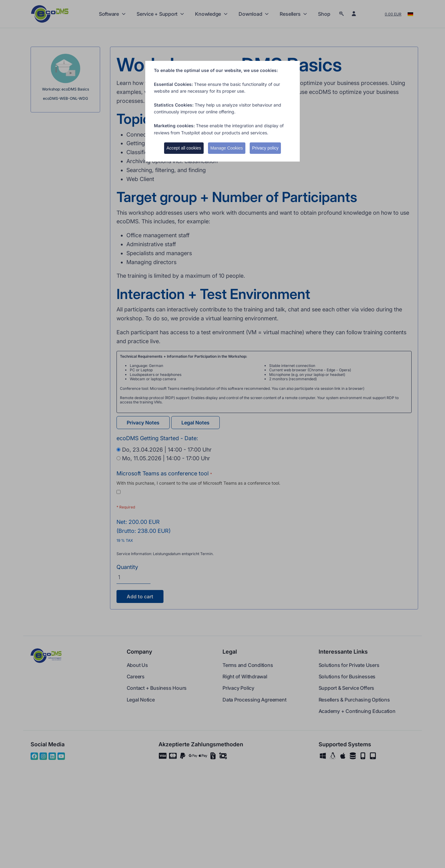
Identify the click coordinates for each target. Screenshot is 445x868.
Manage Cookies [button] (227, 148)
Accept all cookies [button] (184, 148)
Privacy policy (265, 148)
